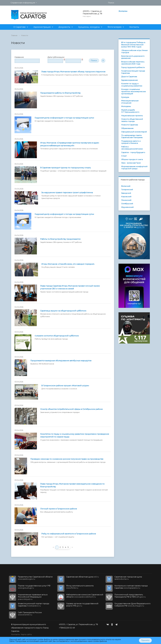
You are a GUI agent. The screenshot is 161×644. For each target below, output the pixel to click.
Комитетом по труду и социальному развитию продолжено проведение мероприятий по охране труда (75, 435)
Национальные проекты (132, 116)
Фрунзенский (127, 207)
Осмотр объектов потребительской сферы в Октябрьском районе (71, 409)
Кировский (126, 197)
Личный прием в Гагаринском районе (59, 509)
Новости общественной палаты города (132, 120)
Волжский (126, 186)
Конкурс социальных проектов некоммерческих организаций (133, 91)
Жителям (123, 11)
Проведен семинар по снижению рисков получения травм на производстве (67, 459)
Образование (127, 128)
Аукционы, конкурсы (89, 27)
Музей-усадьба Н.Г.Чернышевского (130, 111)
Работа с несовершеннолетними (132, 148)
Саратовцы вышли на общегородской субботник (63, 311)
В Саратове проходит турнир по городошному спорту (66, 168)
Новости (25, 35)
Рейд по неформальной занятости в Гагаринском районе (69, 534)
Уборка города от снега (132, 159)
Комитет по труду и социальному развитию (132, 85)
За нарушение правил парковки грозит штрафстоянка (67, 193)
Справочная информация (23, 3)
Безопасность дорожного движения (133, 57)
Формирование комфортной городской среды (134, 168)
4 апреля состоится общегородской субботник (57, 336)
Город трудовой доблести (133, 67)
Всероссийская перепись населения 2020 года (133, 63)
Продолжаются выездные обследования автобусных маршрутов (61, 361)
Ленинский (126, 200)
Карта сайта (26, 634)
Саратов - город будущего (133, 152)
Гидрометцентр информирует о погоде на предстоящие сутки (64, 118)
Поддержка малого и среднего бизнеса (131, 142)
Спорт (124, 156)
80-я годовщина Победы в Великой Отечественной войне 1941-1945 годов (133, 45)
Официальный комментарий (134, 132)
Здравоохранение (129, 80)
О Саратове (20, 27)
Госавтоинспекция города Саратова (133, 72)
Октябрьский (127, 204)
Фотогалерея (115, 27)
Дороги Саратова (129, 77)
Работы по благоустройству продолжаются (60, 239)
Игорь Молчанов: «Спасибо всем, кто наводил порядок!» (68, 264)
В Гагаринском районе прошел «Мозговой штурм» (65, 386)
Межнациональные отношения (130, 102)
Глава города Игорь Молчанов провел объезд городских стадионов (73, 72)
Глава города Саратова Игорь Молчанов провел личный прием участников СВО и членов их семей (70, 287)
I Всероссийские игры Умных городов (134, 51)
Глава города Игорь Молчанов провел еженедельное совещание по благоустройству (72, 485)
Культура (125, 97)
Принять (145, 640)
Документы (64, 27)
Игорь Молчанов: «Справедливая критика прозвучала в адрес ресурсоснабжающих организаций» (70, 144)
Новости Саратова (130, 125)
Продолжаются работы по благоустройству (60, 93)
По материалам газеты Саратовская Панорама (132, 136)
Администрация (42, 27)
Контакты (134, 27)
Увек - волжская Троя (131, 163)
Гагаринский (127, 190)
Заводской (126, 193)
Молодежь (126, 106)
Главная (14, 35)
